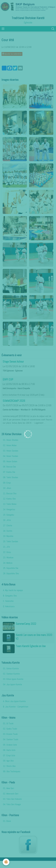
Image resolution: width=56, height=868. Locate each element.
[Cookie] (6, 862)
